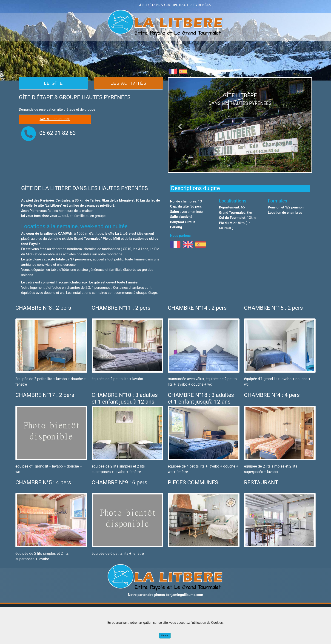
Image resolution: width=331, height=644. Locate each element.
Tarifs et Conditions (55, 119)
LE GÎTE (53, 83)
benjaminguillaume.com (184, 595)
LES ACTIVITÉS (129, 83)
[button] (179, 125)
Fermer (165, 636)
